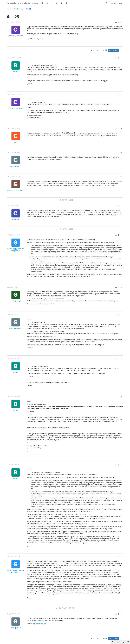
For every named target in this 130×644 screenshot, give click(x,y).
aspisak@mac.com (40, 624)
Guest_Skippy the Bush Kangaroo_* (16, 250)
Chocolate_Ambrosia (15, 36)
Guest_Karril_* (16, 301)
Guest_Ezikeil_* (16, 166)
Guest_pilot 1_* (15, 628)
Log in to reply (113, 50)
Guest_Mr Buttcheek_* (16, 190)
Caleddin (16, 220)
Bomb (15, 72)
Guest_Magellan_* (16, 329)
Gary (15, 142)
